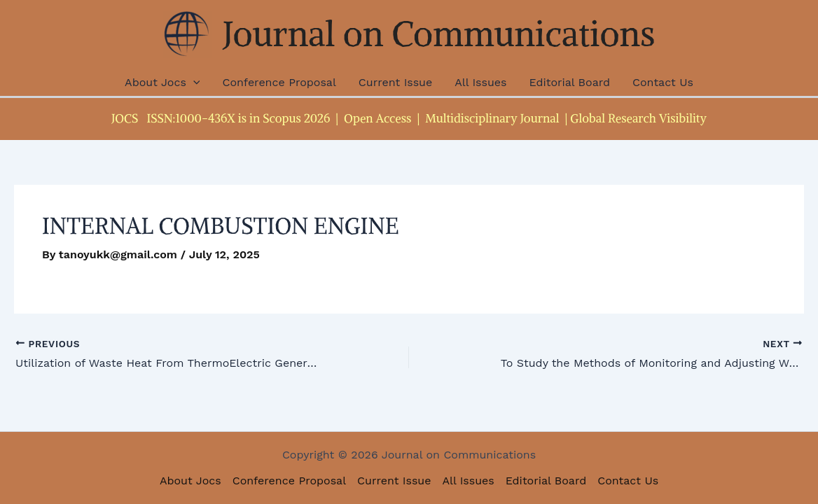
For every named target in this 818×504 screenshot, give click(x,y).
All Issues (480, 82)
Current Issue (395, 82)
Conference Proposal (279, 82)
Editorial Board (569, 82)
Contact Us (663, 82)
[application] (193, 83)
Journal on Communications (439, 34)
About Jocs (162, 83)
